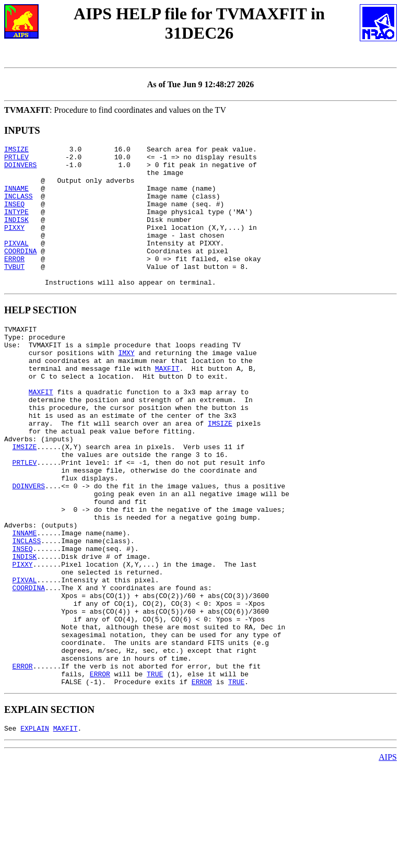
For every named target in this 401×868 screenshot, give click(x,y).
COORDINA (20, 273)
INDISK (16, 235)
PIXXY (14, 244)
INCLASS (19, 207)
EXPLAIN (35, 830)
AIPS (388, 859)
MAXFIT (167, 406)
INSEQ (14, 216)
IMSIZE (16, 150)
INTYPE (16, 226)
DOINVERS (20, 169)
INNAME (16, 197)
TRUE (155, 772)
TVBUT (14, 291)
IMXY (126, 387)
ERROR (14, 282)
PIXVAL (16, 263)
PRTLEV (16, 160)
